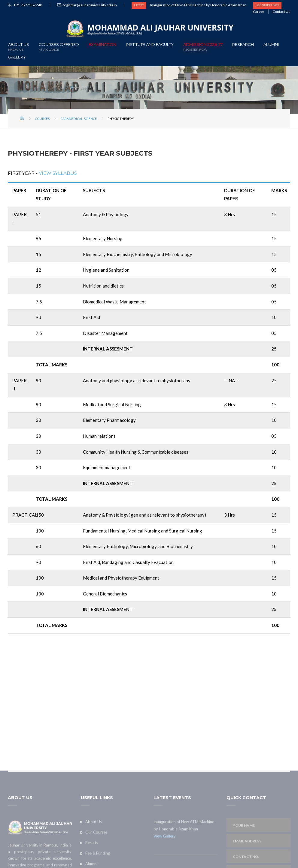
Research (243, 44)
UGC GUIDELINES (267, 5)
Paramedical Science (79, 119)
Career (259, 12)
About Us (19, 46)
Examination (102, 44)
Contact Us (281, 12)
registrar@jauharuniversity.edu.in (90, 5)
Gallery (17, 57)
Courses (42, 119)
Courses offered (59, 46)
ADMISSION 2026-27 (203, 46)
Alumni (271, 44)
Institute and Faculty (150, 44)
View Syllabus (58, 173)
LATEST (139, 5)
